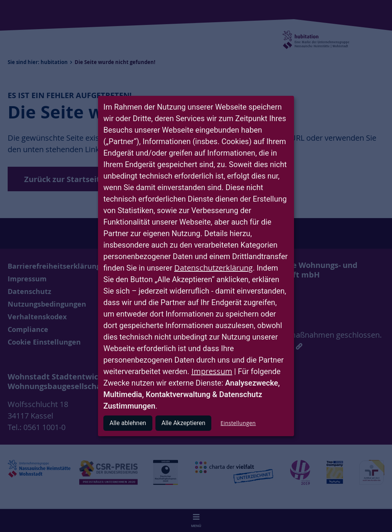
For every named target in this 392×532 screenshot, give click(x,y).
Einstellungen (238, 423)
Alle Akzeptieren (184, 423)
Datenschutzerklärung (213, 268)
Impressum (212, 371)
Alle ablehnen (128, 423)
